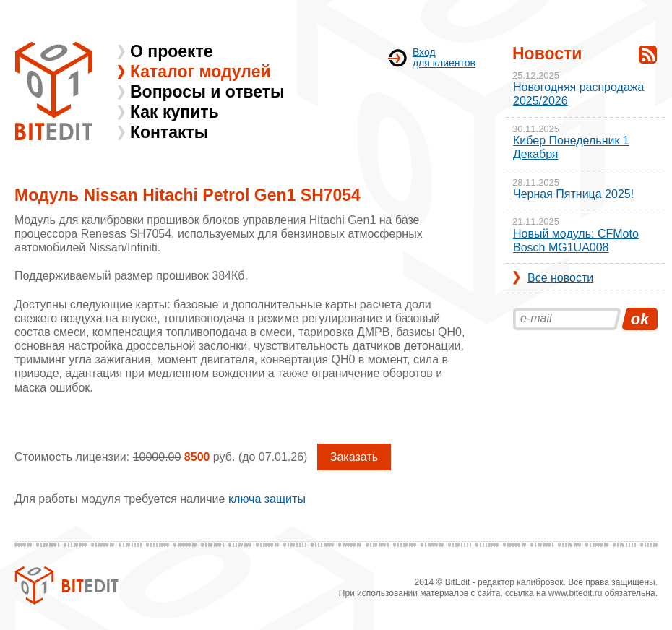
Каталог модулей (201, 72)
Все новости (560, 278)
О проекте (172, 51)
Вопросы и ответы (207, 92)
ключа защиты (267, 499)
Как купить (175, 112)
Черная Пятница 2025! (573, 194)
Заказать (354, 457)
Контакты (169, 132)
